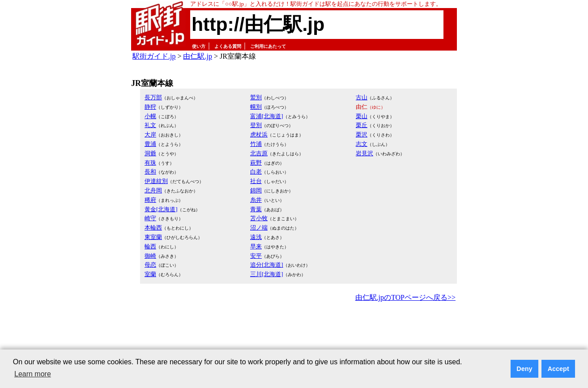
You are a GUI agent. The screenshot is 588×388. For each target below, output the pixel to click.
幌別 (256, 107)
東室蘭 (153, 237)
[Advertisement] (294, 328)
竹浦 (256, 144)
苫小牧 (259, 218)
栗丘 (362, 125)
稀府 (150, 200)
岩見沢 (364, 153)
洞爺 (150, 153)
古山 (362, 97)
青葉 (256, 209)
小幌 (150, 116)
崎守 (150, 218)
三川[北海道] (267, 274)
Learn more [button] (33, 374)
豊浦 (150, 144)
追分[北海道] (267, 265)
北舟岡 (153, 190)
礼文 (150, 125)
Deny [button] (524, 369)
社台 (256, 181)
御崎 (150, 256)
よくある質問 (228, 46)
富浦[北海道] (267, 116)
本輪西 (153, 228)
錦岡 (256, 190)
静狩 (150, 107)
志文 (362, 144)
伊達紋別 (156, 181)
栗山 (362, 116)
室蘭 (150, 274)
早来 (256, 246)
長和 (150, 172)
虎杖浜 (259, 134)
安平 (256, 256)
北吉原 (259, 153)
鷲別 (256, 97)
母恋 (150, 265)
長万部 (153, 97)
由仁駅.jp (197, 56)
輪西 (150, 246)
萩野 (256, 163)
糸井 (256, 200)
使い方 (199, 46)
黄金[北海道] (161, 209)
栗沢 (362, 134)
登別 (256, 125)
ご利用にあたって (268, 46)
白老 (256, 172)
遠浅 (256, 237)
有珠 (150, 163)
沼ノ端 (259, 228)
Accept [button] (558, 369)
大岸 (150, 134)
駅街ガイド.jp (154, 56)
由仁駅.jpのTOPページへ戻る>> (405, 297)
